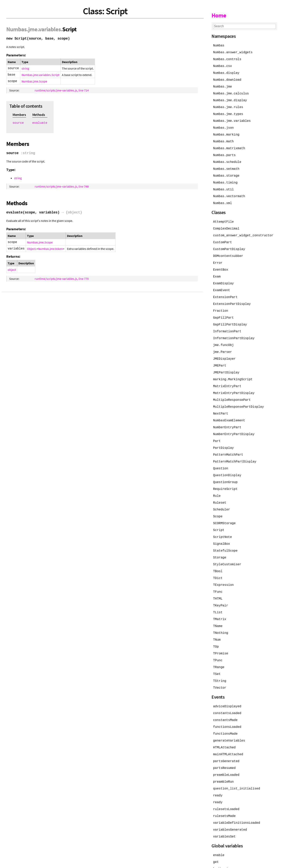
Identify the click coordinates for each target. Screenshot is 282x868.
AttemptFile (223, 217)
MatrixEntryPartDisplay (234, 383)
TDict (218, 563)
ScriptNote (222, 523)
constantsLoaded (227, 695)
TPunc (218, 643)
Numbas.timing (225, 179)
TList (218, 596)
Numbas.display (226, 72)
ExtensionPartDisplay (232, 297)
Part (217, 430)
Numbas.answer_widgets (233, 52)
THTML (218, 583)
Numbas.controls (227, 59)
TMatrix (220, 603)
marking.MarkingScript (233, 370)
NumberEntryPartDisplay (234, 423)
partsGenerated (226, 741)
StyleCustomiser (227, 550)
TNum (217, 623)
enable (219, 833)
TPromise (221, 636)
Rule (217, 483)
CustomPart (222, 237)
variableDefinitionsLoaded (237, 801)
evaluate (40, 123)
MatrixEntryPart (227, 377)
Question (221, 457)
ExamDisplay (223, 277)
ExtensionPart (225, 290)
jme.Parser (222, 343)
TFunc (218, 576)
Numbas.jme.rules (228, 105)
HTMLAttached (224, 728)
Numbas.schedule (227, 159)
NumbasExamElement (229, 410)
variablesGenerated (230, 808)
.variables (49, 29)
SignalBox (221, 530)
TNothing (221, 616)
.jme (32, 29)
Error (218, 257)
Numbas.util (223, 185)
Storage (220, 543)
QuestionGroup (225, 470)
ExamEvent (221, 284)
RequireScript (225, 477)
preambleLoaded (226, 755)
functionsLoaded (227, 708)
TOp (216, 630)
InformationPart (227, 323)
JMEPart (220, 357)
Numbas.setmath (226, 165)
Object (31, 249)
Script (219, 517)
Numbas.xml (222, 199)
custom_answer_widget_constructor (243, 230)
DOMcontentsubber (228, 250)
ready (218, 775)
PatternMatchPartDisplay (235, 450)
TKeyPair (221, 590)
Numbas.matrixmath (229, 145)
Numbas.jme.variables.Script (40, 75)
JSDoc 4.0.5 (42, 863)
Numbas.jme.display (230, 99)
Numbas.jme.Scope (34, 81)
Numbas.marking (226, 132)
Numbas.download (227, 79)
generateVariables (229, 721)
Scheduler (221, 497)
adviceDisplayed (227, 688)
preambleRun (223, 761)
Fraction (221, 303)
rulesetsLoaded (226, 788)
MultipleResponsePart (232, 390)
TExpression (223, 570)
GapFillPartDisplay (230, 317)
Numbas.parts (224, 152)
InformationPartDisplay (234, 330)
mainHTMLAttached (228, 735)
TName (218, 610)
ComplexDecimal (226, 224)
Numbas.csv (222, 65)
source (18, 123)
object (12, 270)
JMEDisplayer (224, 350)
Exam (217, 270)
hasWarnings (223, 846)
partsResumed (224, 748)
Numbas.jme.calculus (231, 92)
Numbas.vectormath (229, 192)
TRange (219, 650)
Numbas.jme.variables (232, 119)
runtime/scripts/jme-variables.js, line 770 (62, 279)
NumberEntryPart (227, 417)
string (25, 68)
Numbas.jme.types (228, 112)
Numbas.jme (222, 85)
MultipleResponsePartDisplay (238, 397)
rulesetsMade (224, 795)
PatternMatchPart (228, 443)
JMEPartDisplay (226, 363)
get (216, 840)
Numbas (16, 29)
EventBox (221, 264)
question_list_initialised (237, 768)
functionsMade (225, 715)
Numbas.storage (226, 172)
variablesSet (224, 815)
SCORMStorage (224, 510)
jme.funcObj (223, 337)
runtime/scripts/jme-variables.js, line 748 (62, 186)
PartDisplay (223, 437)
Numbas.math (223, 139)
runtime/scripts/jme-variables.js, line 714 (62, 90)
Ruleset (220, 490)
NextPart (221, 403)
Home (219, 15)
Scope (218, 503)
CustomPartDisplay (229, 244)
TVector (220, 670)
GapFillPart (223, 310)
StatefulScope (225, 537)
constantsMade (225, 701)
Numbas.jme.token (50, 249)
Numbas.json (223, 125)
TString (220, 663)
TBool (218, 556)
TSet (217, 656)
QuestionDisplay (227, 463)
